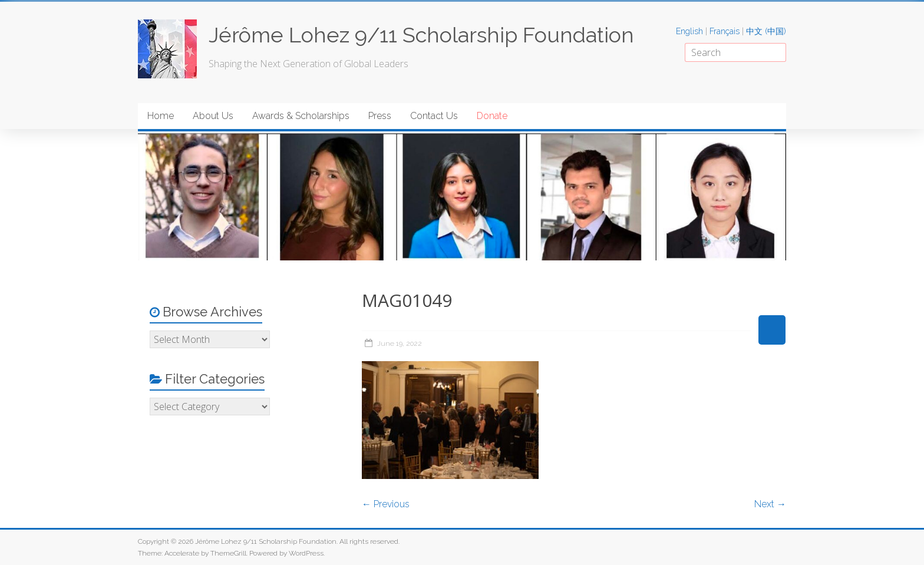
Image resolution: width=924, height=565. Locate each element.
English (689, 31)
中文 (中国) (766, 31)
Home (161, 116)
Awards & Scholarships (301, 116)
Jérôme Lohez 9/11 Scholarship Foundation (421, 35)
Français (725, 31)
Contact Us (434, 116)
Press (380, 116)
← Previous (386, 504)
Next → (770, 504)
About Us (213, 116)
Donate (492, 116)
